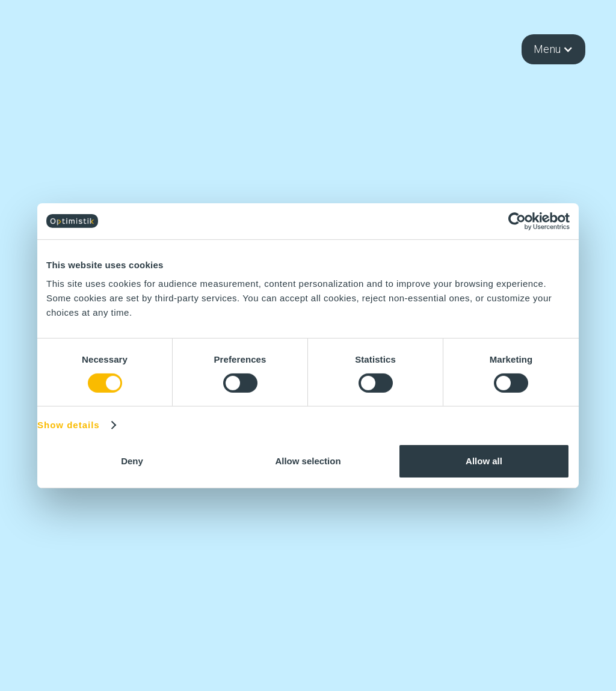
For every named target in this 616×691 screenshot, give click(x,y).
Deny (132, 461)
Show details (69, 425)
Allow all (484, 461)
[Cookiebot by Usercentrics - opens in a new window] (517, 221)
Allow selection (308, 461)
